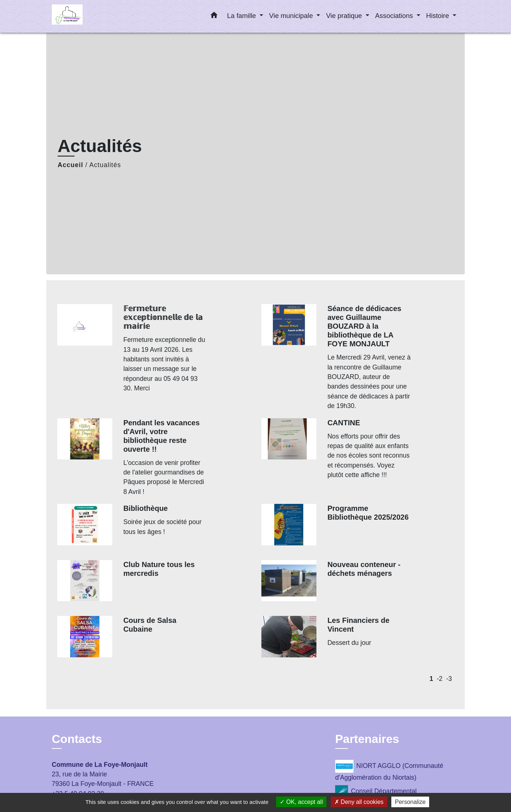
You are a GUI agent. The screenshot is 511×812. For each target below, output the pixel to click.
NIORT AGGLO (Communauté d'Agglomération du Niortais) (389, 771)
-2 (440, 679)
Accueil (70, 165)
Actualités (105, 165)
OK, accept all (301, 802)
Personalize (410, 802)
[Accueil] (98, 16)
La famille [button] (243, 16)
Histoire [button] (438, 16)
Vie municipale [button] (292, 16)
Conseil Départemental (376, 792)
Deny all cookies (359, 802)
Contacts (77, 739)
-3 (449, 679)
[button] (214, 17)
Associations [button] (395, 16)
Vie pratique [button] (345, 16)
